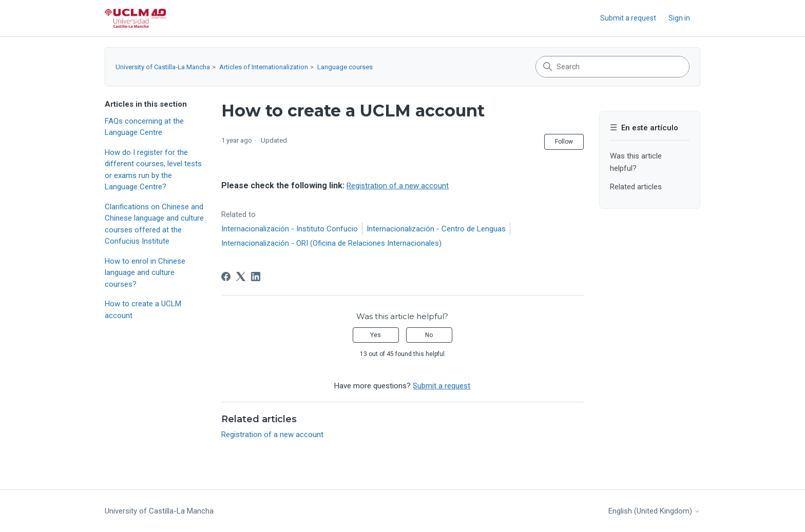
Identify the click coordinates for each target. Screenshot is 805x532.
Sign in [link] (679, 18)
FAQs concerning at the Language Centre (144, 127)
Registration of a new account (398, 186)
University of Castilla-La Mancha (163, 67)
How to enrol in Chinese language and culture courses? (145, 273)
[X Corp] (241, 277)
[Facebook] (226, 277)
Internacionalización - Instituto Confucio (290, 229)
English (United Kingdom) (654, 511)
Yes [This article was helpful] (376, 335)
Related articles (636, 187)
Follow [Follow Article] (564, 142)
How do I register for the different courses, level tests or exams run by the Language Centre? (153, 170)
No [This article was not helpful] (429, 335)
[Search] (612, 67)
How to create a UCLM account (143, 310)
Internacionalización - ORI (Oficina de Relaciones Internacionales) (331, 243)
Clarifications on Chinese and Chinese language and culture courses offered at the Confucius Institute (154, 224)
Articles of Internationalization (264, 67)
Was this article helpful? (636, 162)
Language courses (345, 67)
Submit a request (628, 18)
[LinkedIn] (256, 277)
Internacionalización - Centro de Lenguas (436, 229)
